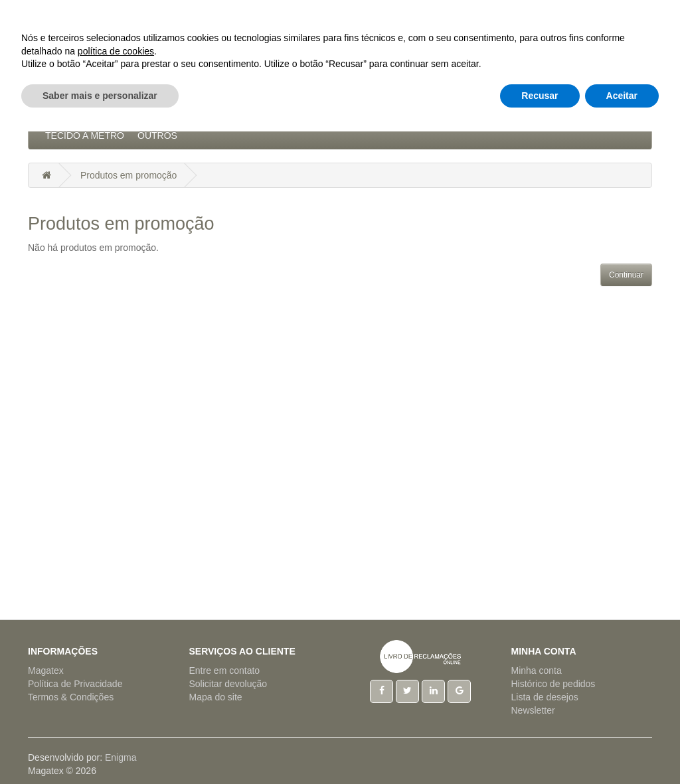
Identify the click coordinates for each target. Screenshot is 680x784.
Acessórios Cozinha (98, 109)
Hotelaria (359, 109)
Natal (413, 109)
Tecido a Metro (85, 135)
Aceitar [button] (622, 747)
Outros (157, 135)
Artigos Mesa (284, 109)
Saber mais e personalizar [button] (100, 747)
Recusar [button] (540, 747)
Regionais (519, 109)
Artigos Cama (200, 109)
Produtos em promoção (129, 175)
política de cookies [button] (116, 703)
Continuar (626, 275)
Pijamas (460, 109)
